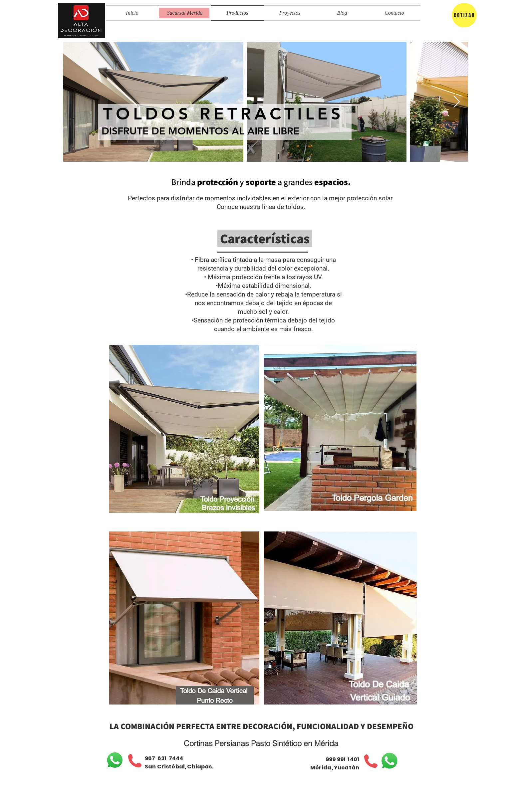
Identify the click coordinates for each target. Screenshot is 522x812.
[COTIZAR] (464, 15)
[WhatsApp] (115, 760)
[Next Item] (457, 102)
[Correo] (394, 801)
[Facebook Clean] (384, 801)
